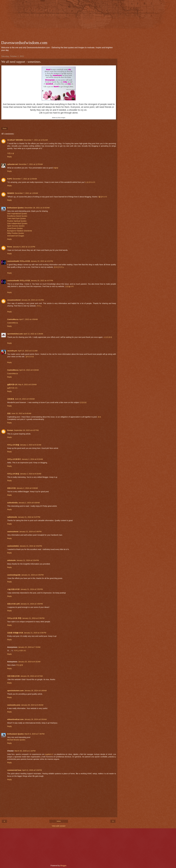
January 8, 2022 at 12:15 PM (24, 247)
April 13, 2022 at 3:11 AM (28, 351)
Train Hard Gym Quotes (16, 218)
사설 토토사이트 (13, 589)
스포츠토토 (108, 337)
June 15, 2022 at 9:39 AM (25, 399)
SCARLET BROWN (15, 140)
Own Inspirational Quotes (17, 214)
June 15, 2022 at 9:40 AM (21, 413)
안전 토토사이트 (13, 676)
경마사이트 (30, 357)
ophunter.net (13, 164)
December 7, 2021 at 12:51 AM (36, 140)
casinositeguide (14, 575)
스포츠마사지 (90, 182)
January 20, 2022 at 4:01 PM (42, 261)
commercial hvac (14, 770)
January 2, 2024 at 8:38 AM (27, 488)
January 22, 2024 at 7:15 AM (29, 647)
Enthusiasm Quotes (15, 208)
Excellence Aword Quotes (17, 216)
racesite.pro (12, 351)
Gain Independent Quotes (17, 223)
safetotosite (12, 517)
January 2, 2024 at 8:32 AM (31, 445)
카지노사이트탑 (13, 445)
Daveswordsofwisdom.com (24, 43)
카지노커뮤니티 (20, 651)
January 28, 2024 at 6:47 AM (32, 676)
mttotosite (11, 560)
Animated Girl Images (16, 236)
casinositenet (13, 532)
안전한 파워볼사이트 (15, 633)
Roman (10, 430)
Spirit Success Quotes (16, 226)
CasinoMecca (13, 319)
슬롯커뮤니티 (12, 385)
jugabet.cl (49, 754)
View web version (59, 826)
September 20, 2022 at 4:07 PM (26, 430)
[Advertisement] (59, 21)
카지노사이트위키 (14, 459)
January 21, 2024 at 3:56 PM (32, 604)
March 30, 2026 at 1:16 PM (25, 751)
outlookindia (12, 503)
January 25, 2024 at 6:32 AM (29, 662)
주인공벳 (20, 665)
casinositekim (13, 546)
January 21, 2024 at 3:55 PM (32, 575)
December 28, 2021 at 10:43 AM (37, 208)
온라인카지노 (59, 267)
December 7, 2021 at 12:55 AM (31, 164)
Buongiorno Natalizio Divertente (20, 231)
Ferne (10, 247)
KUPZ (10, 179)
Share (5, 128)
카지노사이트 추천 (14, 618)
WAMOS (11, 193)
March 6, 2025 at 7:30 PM (34, 734)
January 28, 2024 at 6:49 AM (32, 705)
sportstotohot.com (15, 334)
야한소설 (11, 153)
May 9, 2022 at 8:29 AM (27, 385)
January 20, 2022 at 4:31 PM (33, 300)
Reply (9, 157)
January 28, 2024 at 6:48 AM (35, 691)
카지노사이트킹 (13, 474)
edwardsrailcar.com (15, 719)
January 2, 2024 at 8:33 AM (32, 459)
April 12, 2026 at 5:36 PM (32, 770)
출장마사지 (103, 197)
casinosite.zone (14, 705)
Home (59, 821)
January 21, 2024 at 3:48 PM (30, 532)
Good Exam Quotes (15, 228)
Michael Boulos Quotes (16, 740)
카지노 (39, 306)
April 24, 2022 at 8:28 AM (29, 370)
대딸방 (56, 168)
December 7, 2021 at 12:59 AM (25, 179)
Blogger (63, 866)
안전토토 (11, 399)
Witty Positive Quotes (16, 233)
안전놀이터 (69, 286)
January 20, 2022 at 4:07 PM (42, 281)
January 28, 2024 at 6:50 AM (35, 719)
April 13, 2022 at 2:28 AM (33, 334)
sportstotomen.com (15, 691)
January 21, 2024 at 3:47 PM (29, 517)
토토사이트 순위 (13, 604)
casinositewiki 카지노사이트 (19, 261)
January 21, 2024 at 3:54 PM (31, 546)
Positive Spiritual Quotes (17, 221)
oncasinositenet (14, 300)
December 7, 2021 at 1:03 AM (26, 193)
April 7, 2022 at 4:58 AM (28, 319)
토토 (9, 413)
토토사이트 (11, 488)
